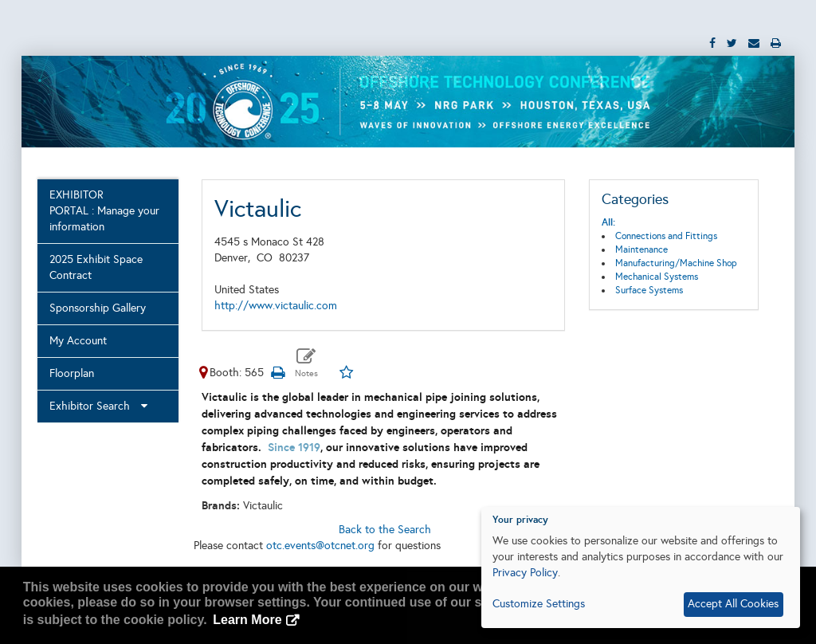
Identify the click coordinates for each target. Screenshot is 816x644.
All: (608, 222)
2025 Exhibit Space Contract (96, 267)
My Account (78, 341)
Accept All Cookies (733, 604)
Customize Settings (539, 604)
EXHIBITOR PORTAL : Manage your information (104, 211)
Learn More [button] (247, 620)
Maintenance (641, 249)
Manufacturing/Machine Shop (676, 263)
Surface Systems (649, 290)
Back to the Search (385, 530)
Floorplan (72, 373)
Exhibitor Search (98, 406)
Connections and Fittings (666, 236)
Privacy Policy (525, 573)
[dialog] (641, 567)
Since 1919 (294, 447)
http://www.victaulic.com (276, 306)
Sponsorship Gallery (98, 308)
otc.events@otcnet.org (320, 546)
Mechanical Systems (657, 277)
